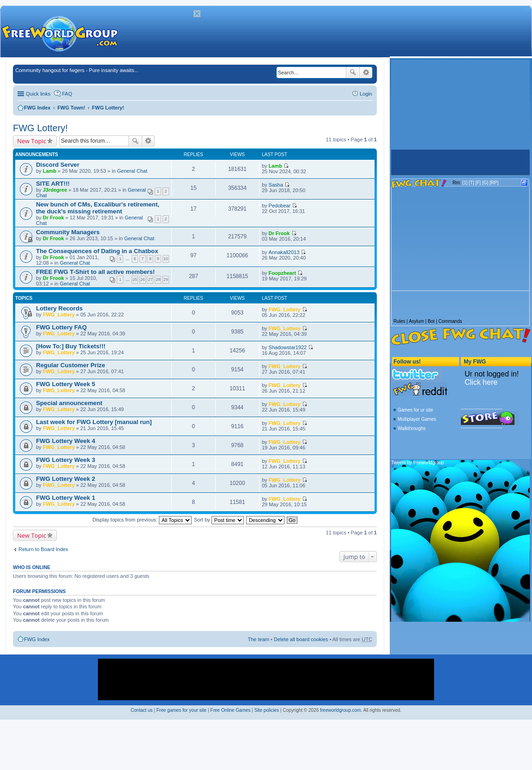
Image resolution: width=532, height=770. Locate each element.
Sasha (276, 185)
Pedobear (280, 206)
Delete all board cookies (301, 639)
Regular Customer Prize (71, 365)
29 (166, 279)
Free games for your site (181, 710)
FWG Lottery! (108, 108)
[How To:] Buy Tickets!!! (71, 346)
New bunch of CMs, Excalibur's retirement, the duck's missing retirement (98, 208)
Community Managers (68, 232)
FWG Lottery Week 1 (66, 498)
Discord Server (58, 165)
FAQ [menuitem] (67, 94)
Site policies (267, 710)
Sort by (219, 520)
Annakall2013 (284, 252)
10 (166, 259)
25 (135, 279)
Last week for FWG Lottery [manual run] (94, 422)
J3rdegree (55, 190)
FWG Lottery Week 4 (66, 441)
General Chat (132, 171)
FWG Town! (71, 108)
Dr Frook (54, 218)
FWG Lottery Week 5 (66, 384)
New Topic (32, 141)
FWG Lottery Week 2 (66, 479)
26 (143, 279)
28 (158, 279)
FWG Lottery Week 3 (66, 460)
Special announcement (69, 403)
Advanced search (366, 73)
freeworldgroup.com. (341, 710)
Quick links (38, 94)
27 (150, 279)
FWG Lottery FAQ (61, 327)
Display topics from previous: (142, 520)
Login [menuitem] (366, 94)
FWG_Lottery (59, 315)
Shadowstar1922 (288, 347)
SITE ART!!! (53, 184)
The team (259, 639)
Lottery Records (59, 308)
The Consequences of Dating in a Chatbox (97, 251)
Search (353, 73)
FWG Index (37, 108)
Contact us (142, 710)
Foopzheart (282, 273)
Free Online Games (230, 710)
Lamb (50, 171)
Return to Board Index (43, 549)
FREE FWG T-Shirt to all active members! (95, 272)
